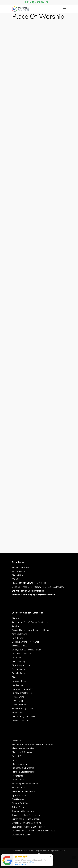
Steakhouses (18, 799)
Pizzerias (16, 760)
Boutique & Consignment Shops (26, 642)
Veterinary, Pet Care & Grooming (27, 823)
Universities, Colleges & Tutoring (26, 819)
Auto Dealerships (20, 634)
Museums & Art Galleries (23, 748)
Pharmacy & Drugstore (22, 752)
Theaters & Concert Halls (23, 811)
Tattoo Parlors (19, 807)
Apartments (17, 626)
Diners (15, 677)
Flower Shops (18, 701)
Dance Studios (19, 669)
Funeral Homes (19, 705)
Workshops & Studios (22, 835)
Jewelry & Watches (21, 720)
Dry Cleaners (18, 685)
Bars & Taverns (19, 638)
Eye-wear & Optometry (22, 689)
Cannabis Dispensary (21, 654)
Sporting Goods (19, 795)
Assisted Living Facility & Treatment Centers (32, 630)
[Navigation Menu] (65, 9)
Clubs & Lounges (19, 661)
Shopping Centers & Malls (23, 791)
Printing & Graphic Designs (24, 772)
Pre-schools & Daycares (23, 768)
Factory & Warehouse (22, 693)
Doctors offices (19, 681)
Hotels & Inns (18, 713)
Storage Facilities (20, 803)
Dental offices (18, 673)
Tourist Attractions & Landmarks (26, 815)
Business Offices (20, 646)
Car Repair (17, 658)
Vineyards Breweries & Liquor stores (28, 827)
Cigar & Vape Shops (21, 665)
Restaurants (17, 776)
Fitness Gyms (18, 697)
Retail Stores (18, 780)
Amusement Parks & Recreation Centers (30, 622)
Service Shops (19, 788)
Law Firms (17, 740)
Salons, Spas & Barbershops (25, 784)
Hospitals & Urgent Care (23, 709)
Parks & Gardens (20, 756)
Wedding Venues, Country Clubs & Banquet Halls (33, 831)
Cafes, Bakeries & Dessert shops (27, 650)
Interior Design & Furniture (24, 716)
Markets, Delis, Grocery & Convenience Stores (33, 744)
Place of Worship (20, 764)
